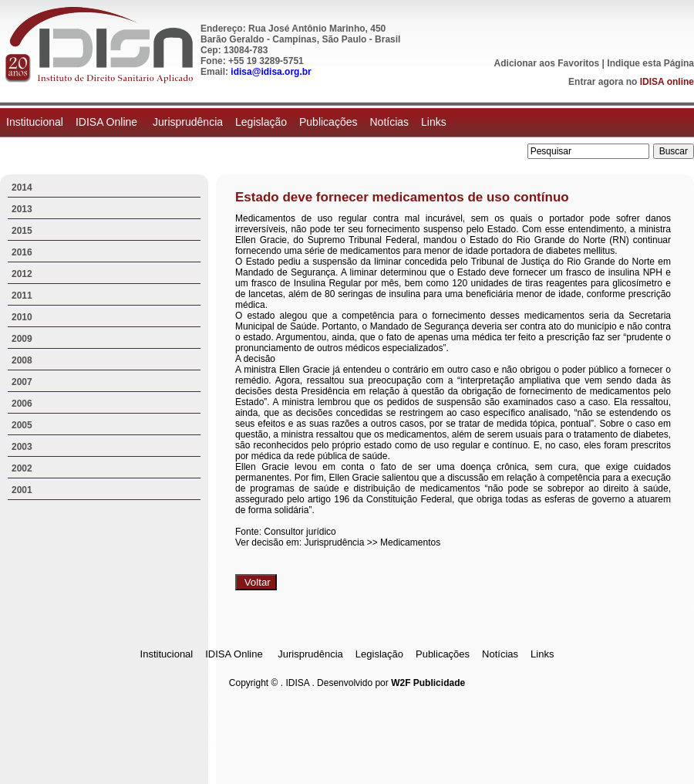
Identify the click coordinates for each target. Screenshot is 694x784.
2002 (22, 468)
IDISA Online (108, 122)
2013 (22, 209)
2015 (22, 231)
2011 (22, 296)
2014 (22, 188)
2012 (22, 274)
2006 (22, 404)
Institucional (35, 122)
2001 (22, 490)
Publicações (328, 122)
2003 (22, 447)
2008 (22, 360)
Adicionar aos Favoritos (547, 63)
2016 (22, 252)
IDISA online (667, 82)
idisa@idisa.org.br (271, 72)
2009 (22, 339)
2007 (22, 382)
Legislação (261, 122)
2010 (22, 317)
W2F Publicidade (428, 683)
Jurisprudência (188, 122)
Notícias (389, 122)
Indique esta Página (650, 63)
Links (434, 122)
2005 (22, 425)
